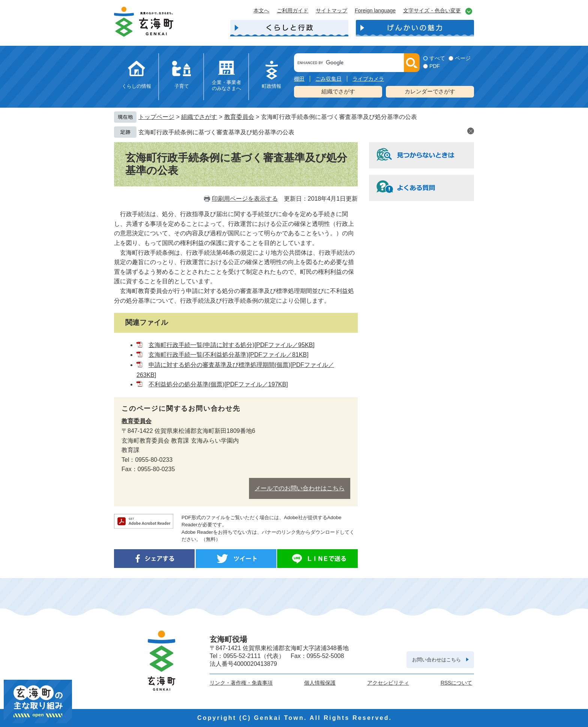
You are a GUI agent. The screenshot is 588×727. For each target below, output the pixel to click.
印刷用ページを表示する (245, 199)
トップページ (156, 117)
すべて (437, 58)
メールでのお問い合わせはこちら (300, 488)
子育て (182, 86)
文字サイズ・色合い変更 (432, 11)
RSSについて (457, 683)
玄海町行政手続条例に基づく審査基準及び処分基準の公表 (216, 132)
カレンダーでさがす (430, 91)
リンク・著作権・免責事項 (241, 683)
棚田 (299, 79)
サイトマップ (331, 11)
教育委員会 (239, 117)
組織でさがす (338, 91)
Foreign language (375, 11)
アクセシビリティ (388, 683)
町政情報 (271, 86)
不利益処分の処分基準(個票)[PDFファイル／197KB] (218, 384)
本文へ (261, 11)
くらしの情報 (136, 86)
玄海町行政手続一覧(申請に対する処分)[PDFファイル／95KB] (232, 345)
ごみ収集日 (328, 79)
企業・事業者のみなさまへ (226, 85)
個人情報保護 (320, 683)
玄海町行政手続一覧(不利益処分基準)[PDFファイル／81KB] (229, 355)
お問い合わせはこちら (436, 660)
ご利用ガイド (292, 11)
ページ (463, 58)
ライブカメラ (368, 79)
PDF (435, 66)
